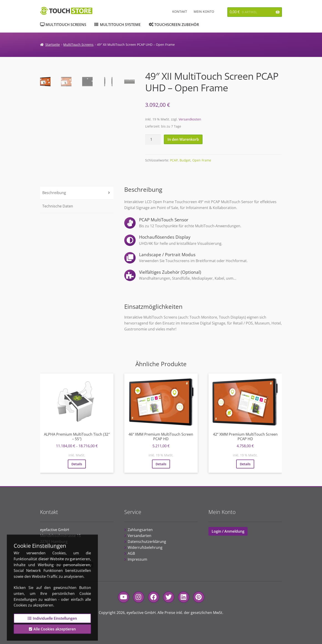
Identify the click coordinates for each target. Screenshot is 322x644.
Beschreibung (54, 193)
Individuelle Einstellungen (52, 625)
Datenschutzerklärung (147, 542)
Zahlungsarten (140, 530)
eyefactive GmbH (141, 613)
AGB (131, 553)
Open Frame (202, 160)
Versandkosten (190, 119)
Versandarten (139, 536)
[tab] (77, 193)
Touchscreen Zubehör (177, 25)
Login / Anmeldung (228, 531)
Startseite (53, 45)
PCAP (174, 160)
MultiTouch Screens (66, 25)
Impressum (137, 559)
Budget (185, 160)
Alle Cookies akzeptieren (52, 635)
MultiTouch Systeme (120, 25)
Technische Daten (58, 206)
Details (77, 464)
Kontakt (180, 11)
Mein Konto (204, 11)
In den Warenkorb (183, 139)
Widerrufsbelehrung (145, 547)
